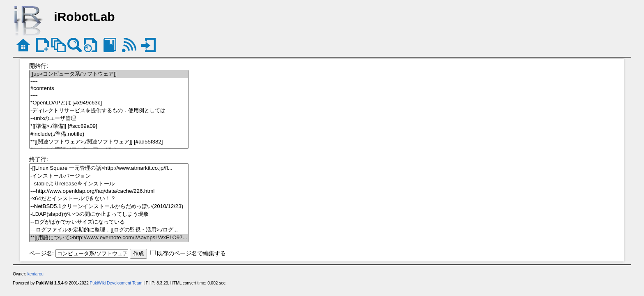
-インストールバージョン (109, 176)
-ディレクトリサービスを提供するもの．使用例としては (109, 111)
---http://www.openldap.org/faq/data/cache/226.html (109, 191)
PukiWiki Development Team (116, 283)
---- (109, 82)
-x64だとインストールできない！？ (109, 199)
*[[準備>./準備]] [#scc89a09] (109, 126)
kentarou (36, 274)
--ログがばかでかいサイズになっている (109, 222)
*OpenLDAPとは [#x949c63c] (109, 103)
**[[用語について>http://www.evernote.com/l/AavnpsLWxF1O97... (109, 238)
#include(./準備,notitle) (109, 134)
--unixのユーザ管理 (109, 119)
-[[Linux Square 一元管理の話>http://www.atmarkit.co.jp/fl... (109, 168)
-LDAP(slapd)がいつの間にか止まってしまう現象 (109, 214)
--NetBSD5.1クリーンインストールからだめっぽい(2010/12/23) (109, 207)
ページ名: (41, 253)
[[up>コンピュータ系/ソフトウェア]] (109, 74)
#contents (109, 89)
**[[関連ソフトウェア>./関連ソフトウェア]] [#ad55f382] (109, 142)
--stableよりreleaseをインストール (109, 184)
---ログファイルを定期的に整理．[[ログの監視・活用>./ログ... (109, 230)
